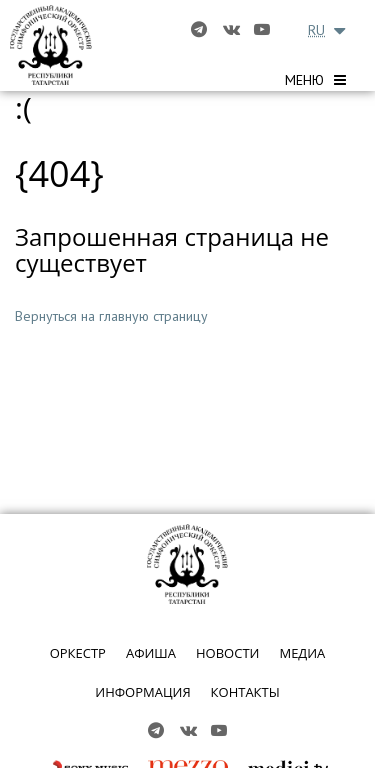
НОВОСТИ (227, 653)
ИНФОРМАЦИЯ (142, 692)
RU (316, 30)
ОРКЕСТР (78, 653)
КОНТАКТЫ (245, 692)
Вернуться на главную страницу (111, 316)
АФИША (151, 653)
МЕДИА (302, 653)
